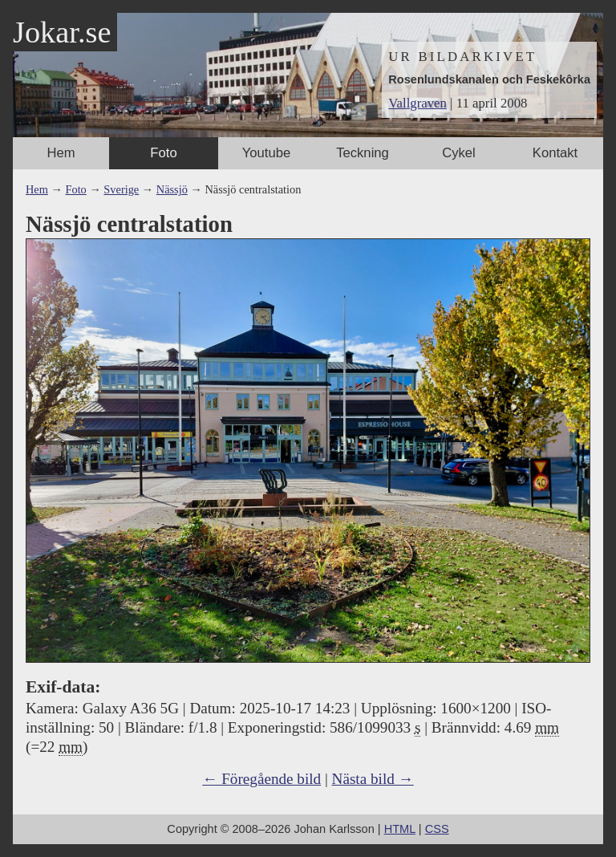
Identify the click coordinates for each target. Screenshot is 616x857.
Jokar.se (62, 32)
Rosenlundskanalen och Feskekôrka (489, 79)
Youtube (266, 153)
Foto (163, 153)
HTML (400, 829)
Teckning (363, 153)
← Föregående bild (261, 779)
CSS (437, 829)
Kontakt (555, 153)
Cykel (459, 153)
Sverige (121, 189)
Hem (61, 153)
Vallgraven (417, 103)
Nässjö (172, 189)
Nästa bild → (373, 779)
